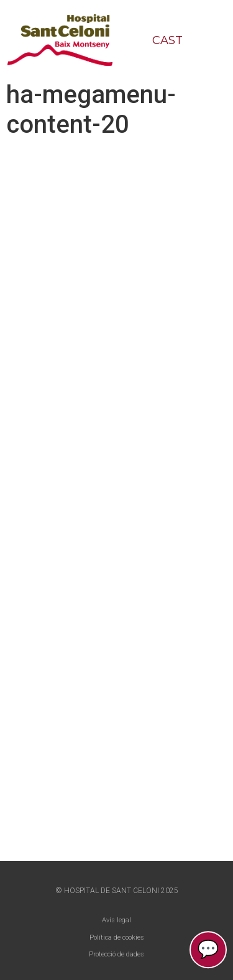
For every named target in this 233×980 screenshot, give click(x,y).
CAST (167, 40)
